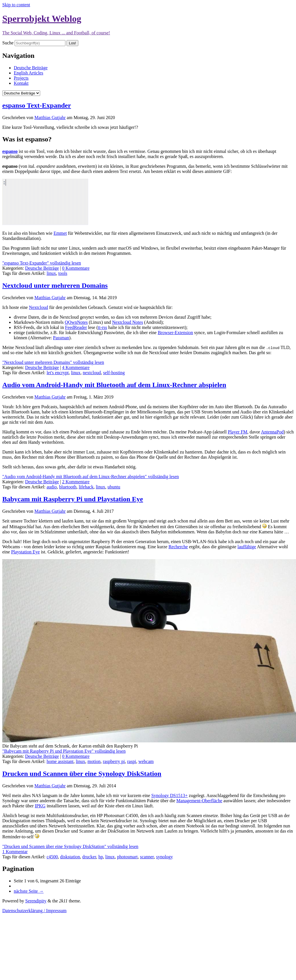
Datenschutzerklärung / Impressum (34, 911)
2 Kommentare (76, 482)
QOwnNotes (76, 322)
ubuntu (114, 487)
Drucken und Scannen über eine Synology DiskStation (82, 774)
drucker (89, 857)
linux (51, 273)
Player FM (237, 432)
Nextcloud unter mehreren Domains (55, 285)
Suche (8, 43)
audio (52, 487)
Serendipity (36, 901)
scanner (147, 857)
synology (164, 857)
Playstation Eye (26, 552)
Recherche (178, 547)
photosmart (127, 857)
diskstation (70, 857)
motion (94, 761)
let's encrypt (58, 373)
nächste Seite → (29, 891)
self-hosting (114, 373)
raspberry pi (114, 761)
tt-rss (102, 327)
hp (101, 857)
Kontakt (21, 83)
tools (63, 273)
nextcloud (92, 373)
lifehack (86, 487)
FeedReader (76, 327)
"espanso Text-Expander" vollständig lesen (42, 263)
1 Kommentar (15, 852)
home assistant (60, 761)
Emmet (60, 233)
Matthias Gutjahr (50, 118)
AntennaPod (272, 432)
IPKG (40, 806)
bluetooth (68, 487)
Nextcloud (39, 307)
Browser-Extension (175, 333)
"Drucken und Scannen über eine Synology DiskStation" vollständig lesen (70, 846)
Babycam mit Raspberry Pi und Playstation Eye (73, 499)
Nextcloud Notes (128, 322)
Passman (61, 338)
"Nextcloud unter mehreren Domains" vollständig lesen (53, 362)
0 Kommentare (76, 268)
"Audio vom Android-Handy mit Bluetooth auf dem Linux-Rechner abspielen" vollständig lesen (91, 477)
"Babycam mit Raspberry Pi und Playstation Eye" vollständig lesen (64, 751)
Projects (21, 78)
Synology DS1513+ (169, 795)
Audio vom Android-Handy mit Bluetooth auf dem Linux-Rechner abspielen (114, 385)
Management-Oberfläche (199, 801)
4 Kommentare (76, 367)
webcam (146, 761)
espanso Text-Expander (37, 105)
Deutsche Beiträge (31, 68)
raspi (132, 761)
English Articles (29, 73)
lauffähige (247, 547)
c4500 (52, 857)
